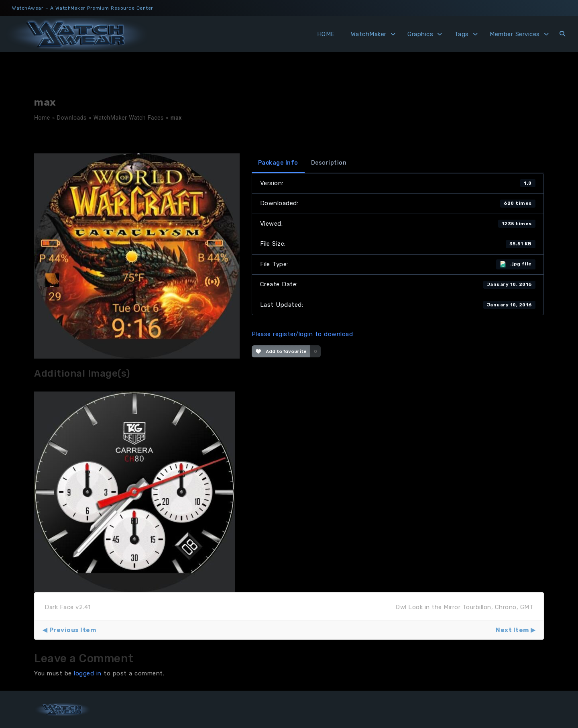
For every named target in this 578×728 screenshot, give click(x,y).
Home (42, 118)
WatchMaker (369, 34)
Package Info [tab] (278, 163)
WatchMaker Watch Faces (129, 118)
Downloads (72, 118)
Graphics (420, 34)
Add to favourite (281, 351)
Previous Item (73, 630)
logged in (88, 673)
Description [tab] (329, 163)
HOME (326, 34)
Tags (462, 34)
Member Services (515, 34)
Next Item (512, 630)
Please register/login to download (302, 334)
